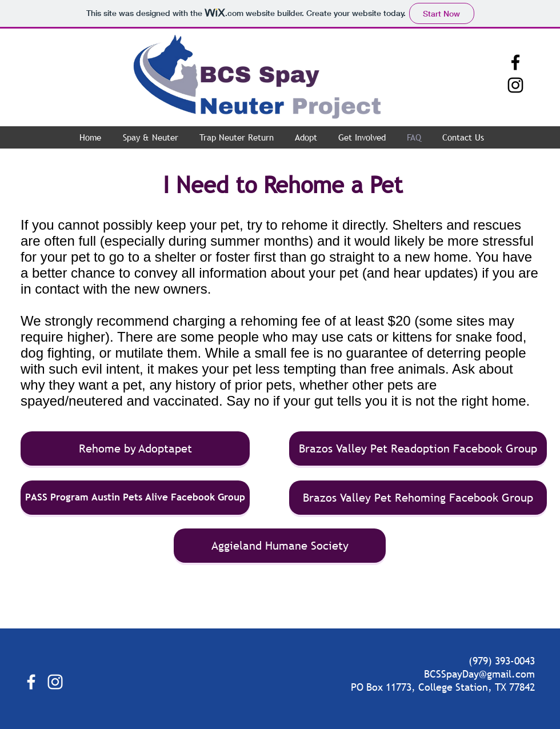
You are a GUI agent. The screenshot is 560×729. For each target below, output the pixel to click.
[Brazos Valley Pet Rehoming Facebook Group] (418, 498)
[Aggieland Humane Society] (280, 546)
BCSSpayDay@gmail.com (479, 674)
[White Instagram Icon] (55, 682)
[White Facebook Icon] (31, 682)
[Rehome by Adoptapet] (135, 448)
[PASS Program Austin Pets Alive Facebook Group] (135, 498)
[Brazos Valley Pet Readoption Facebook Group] (418, 448)
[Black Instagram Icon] (515, 85)
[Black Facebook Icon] (515, 62)
